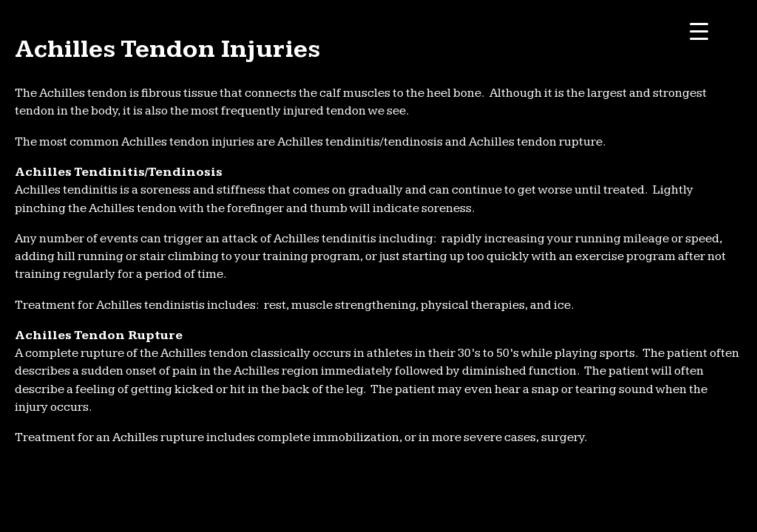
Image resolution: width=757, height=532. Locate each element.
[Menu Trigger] (699, 31)
